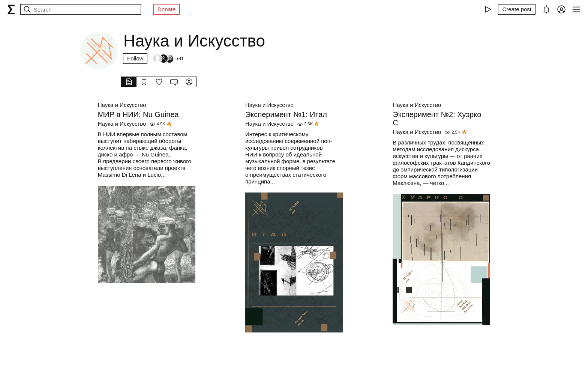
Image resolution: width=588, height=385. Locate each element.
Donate (166, 9)
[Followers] (168, 59)
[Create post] (517, 9)
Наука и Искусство (122, 105)
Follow (135, 58)
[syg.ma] (11, 9)
